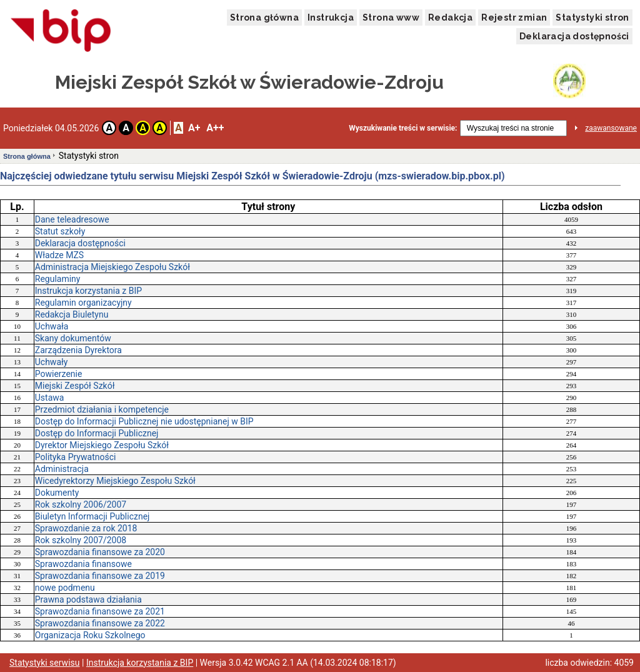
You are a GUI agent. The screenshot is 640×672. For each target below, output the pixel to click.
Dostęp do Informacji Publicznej (97, 433)
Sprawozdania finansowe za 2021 (100, 611)
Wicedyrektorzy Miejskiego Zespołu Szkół (115, 481)
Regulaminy (58, 279)
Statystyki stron (592, 18)
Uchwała (52, 326)
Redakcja (450, 18)
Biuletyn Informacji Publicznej (92, 516)
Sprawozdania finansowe (83, 564)
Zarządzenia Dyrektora (78, 350)
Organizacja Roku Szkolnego (90, 635)
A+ (194, 128)
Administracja (62, 469)
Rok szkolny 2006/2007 (81, 504)
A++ (215, 128)
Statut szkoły (60, 231)
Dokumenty (57, 493)
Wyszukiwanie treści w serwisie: (403, 128)
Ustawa (50, 398)
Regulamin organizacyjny (83, 303)
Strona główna (264, 18)
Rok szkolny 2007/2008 (81, 540)
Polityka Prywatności (76, 457)
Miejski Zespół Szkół (75, 386)
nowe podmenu (65, 588)
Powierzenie (59, 374)
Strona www (391, 18)
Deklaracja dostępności (574, 36)
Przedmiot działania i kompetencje (102, 409)
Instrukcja (331, 18)
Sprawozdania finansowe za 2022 (100, 623)
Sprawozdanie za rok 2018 (86, 528)
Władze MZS (59, 255)
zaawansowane (611, 128)
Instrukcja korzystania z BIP (88, 291)
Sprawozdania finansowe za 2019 (100, 576)
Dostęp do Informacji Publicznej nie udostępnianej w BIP (144, 421)
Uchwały (52, 362)
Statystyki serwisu (45, 663)
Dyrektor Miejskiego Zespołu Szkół (102, 445)
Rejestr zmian (514, 18)
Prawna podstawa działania (88, 599)
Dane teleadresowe (72, 219)
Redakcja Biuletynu (72, 314)
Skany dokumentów (73, 338)
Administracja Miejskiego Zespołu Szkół (112, 267)
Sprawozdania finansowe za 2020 (100, 552)
